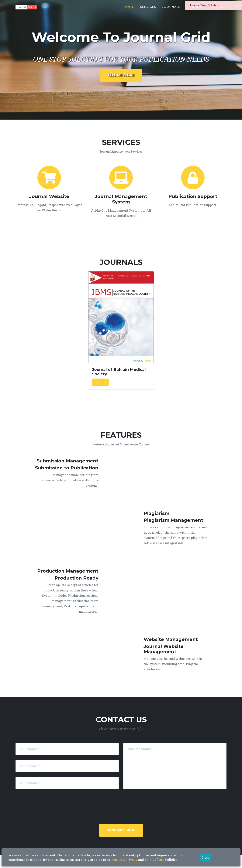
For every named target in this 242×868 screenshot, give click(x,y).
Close (206, 857)
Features (195, 9)
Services (148, 9)
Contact (217, 9)
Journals (171, 9)
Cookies (118, 860)
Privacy (131, 860)
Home (129, 9)
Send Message (121, 830)
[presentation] (126, 801)
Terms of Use (154, 860)
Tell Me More (121, 75)
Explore (100, 382)
